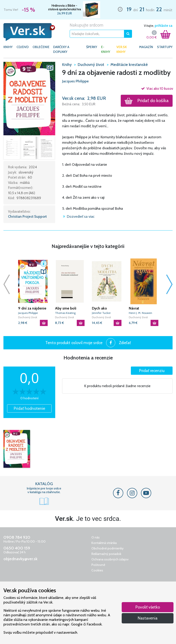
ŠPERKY (92, 47)
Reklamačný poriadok (106, 554)
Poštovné (98, 565)
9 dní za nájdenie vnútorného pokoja (32, 308)
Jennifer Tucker (101, 313)
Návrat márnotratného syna (141, 308)
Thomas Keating (65, 313)
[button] (29, 98)
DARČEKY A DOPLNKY (61, 49)
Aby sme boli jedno (66, 308)
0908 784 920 (17, 537)
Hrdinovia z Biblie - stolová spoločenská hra (65, 7)
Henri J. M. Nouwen (140, 313)
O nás (96, 537)
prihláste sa (164, 26)
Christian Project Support (27, 217)
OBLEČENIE (41, 47)
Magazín (146, 47)
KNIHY (8, 47)
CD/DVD (23, 47)
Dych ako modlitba (99, 308)
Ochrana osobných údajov (110, 559)
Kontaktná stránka (104, 543)
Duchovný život (28, 317)
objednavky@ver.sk (20, 559)
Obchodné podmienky (107, 548)
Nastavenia (148, 618)
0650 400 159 (17, 548)
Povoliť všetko (148, 607)
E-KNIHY (106, 49)
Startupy (165, 47)
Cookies (97, 570)
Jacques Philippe (75, 81)
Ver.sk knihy (122, 49)
